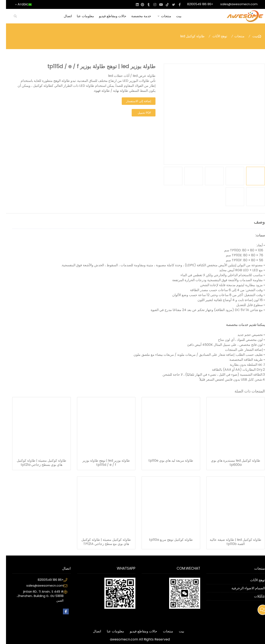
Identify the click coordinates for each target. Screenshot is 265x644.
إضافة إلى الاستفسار (133, 101)
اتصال (62, 16)
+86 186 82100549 (194, 4)
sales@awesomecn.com (233, 4)
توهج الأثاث (214, 36)
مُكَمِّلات (253, 596)
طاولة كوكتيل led (186, 36)
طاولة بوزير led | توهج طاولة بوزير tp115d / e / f (100, 463)
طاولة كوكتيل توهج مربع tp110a (165, 540)
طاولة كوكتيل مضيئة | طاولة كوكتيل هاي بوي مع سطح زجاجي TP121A (100, 542)
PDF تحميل (138, 113)
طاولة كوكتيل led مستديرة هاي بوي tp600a (230, 463)
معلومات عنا (79, 16)
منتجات (158, 16)
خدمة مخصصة (135, 16)
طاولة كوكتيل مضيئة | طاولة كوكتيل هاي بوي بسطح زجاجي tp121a (36, 463)
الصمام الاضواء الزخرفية (242, 588)
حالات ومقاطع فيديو (107, 16)
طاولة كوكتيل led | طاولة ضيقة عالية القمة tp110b (229, 542)
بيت (173, 16)
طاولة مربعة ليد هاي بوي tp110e (165, 461)
